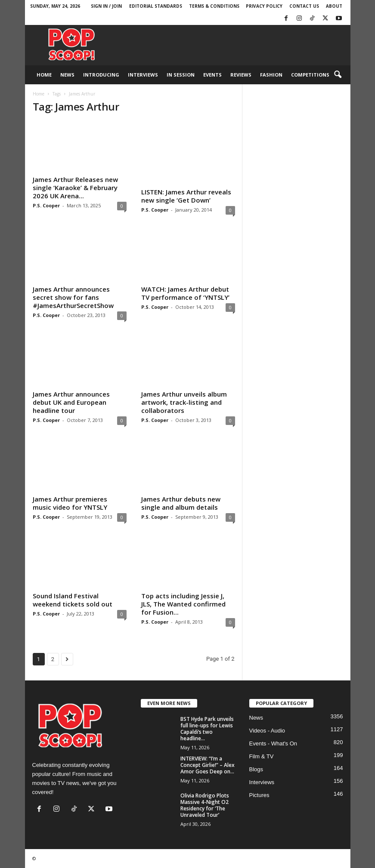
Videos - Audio (267, 731)
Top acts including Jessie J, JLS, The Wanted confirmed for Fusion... (183, 604)
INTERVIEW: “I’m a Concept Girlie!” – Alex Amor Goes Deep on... (208, 765)
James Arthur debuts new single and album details (181, 503)
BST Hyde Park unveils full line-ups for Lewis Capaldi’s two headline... (207, 729)
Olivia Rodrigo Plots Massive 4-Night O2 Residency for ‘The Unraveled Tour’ (205, 805)
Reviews (241, 75)
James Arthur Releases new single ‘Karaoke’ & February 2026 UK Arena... (75, 188)
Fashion (271, 75)
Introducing (101, 75)
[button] (338, 75)
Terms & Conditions (214, 6)
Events (212, 75)
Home (44, 75)
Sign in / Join (106, 6)
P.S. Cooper (46, 205)
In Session (181, 75)
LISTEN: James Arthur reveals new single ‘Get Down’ (186, 196)
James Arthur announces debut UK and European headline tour (71, 402)
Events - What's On (273, 743)
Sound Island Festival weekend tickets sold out (73, 600)
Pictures (259, 795)
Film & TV (262, 756)
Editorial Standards (156, 6)
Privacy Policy (264, 6)
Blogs (256, 769)
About (334, 6)
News (67, 75)
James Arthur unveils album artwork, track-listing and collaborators (184, 402)
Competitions (310, 75)
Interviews (143, 75)
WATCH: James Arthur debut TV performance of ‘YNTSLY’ (185, 293)
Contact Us (304, 6)
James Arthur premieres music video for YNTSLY (70, 503)
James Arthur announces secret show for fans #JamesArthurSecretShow (73, 297)
